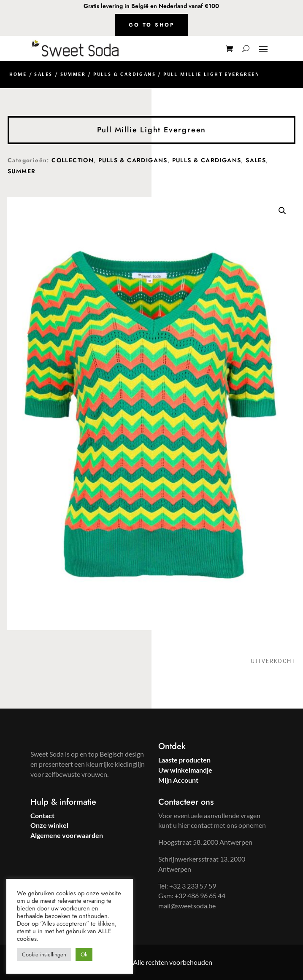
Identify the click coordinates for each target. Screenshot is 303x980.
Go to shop (151, 25)
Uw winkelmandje (185, 770)
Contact (42, 815)
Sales (43, 74)
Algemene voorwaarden (67, 835)
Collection (73, 160)
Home (18, 74)
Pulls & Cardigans (124, 74)
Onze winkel (49, 825)
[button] (282, 211)
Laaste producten (184, 760)
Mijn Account (178, 780)
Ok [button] (84, 954)
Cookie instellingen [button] (44, 954)
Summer (73, 74)
